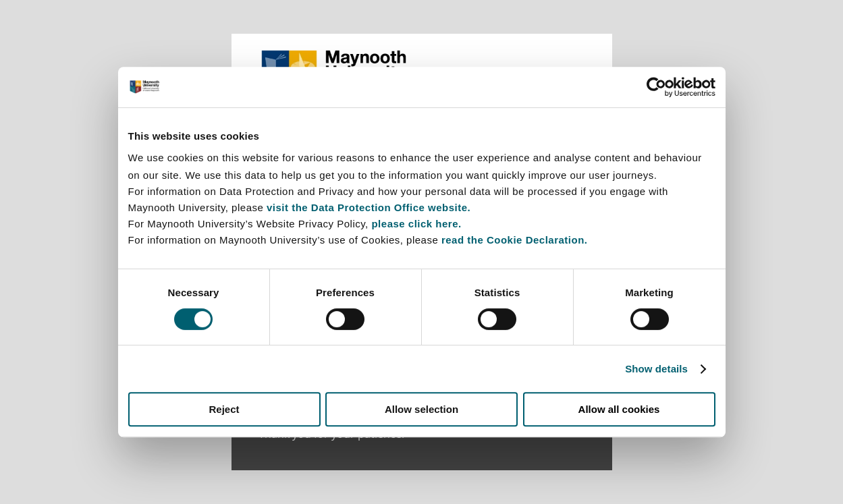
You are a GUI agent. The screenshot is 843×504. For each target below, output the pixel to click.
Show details (656, 369)
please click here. (416, 224)
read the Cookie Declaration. (515, 240)
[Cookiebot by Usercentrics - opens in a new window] (656, 87)
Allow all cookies (619, 409)
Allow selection (422, 409)
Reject (224, 409)
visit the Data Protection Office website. (369, 207)
